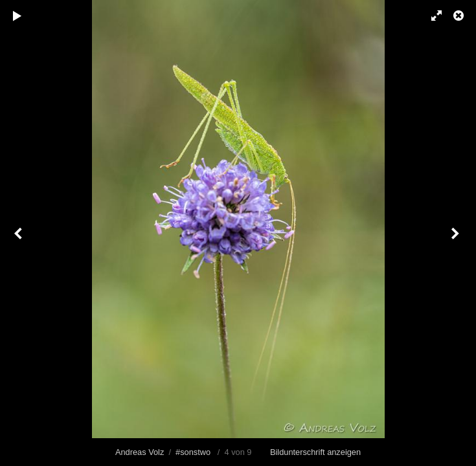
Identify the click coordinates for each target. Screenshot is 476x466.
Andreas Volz (140, 452)
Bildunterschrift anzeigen (315, 452)
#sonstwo (193, 452)
